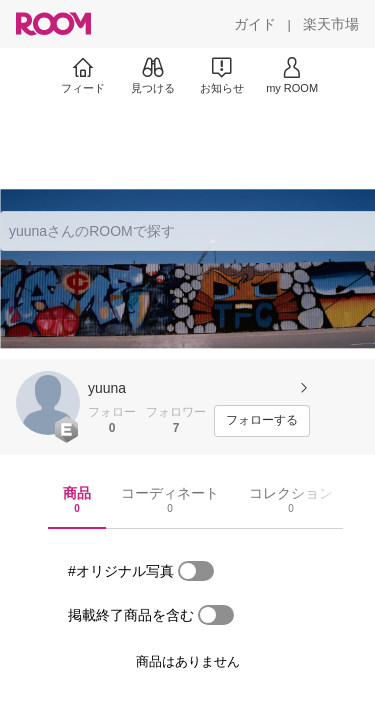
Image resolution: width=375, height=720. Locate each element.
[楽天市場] (331, 24)
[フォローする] (262, 421)
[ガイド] (255, 24)
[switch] (196, 571)
